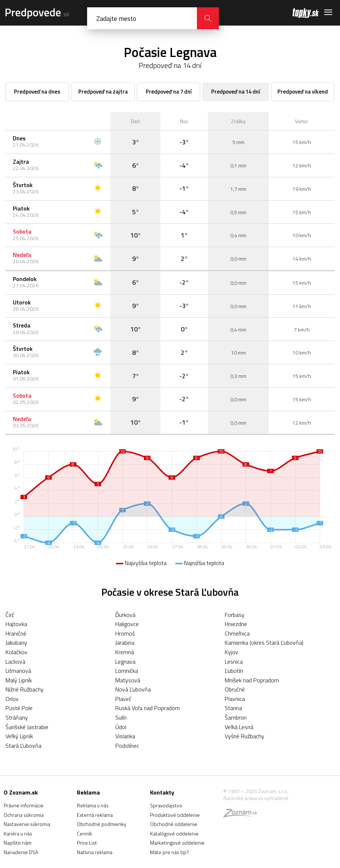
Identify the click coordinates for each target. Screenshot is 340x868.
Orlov (12, 699)
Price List (87, 843)
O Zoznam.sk (21, 792)
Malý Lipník (19, 680)
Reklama (88, 792)
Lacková (15, 662)
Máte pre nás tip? (169, 852)
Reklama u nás (93, 805)
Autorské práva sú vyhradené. (256, 798)
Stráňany (17, 717)
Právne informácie (24, 805)
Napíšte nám (18, 843)
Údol (121, 727)
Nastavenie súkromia (27, 824)
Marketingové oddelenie (177, 843)
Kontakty (162, 792)
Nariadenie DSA (21, 852)
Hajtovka (16, 624)
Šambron (236, 717)
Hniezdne (236, 624)
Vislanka (125, 736)
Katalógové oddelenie (174, 833)
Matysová (128, 680)
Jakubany (16, 643)
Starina (233, 708)
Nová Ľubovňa (133, 689)
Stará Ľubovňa (23, 746)
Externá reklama (95, 815)
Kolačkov (16, 652)
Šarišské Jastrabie (27, 727)
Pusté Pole (19, 708)
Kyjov (231, 652)
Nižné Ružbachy (25, 689)
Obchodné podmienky (102, 824)
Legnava (125, 662)
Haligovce (127, 624)
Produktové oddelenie (175, 815)
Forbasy (235, 615)
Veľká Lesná (239, 727)
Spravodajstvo (166, 805)
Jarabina (125, 643)
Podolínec (127, 746)
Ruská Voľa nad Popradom (147, 708)
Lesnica (234, 662)
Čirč (10, 615)
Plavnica (235, 699)
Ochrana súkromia (24, 815)
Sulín (121, 717)
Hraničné (16, 633)
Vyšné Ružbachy (244, 736)
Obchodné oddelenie (174, 824)
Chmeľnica (237, 633)
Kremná (125, 652)
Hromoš (125, 633)
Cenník (85, 833)
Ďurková (125, 615)
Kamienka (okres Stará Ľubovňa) (264, 643)
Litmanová (18, 671)
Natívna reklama (95, 852)
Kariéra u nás (18, 833)
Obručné (235, 689)
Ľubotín (234, 671)
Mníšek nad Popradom (252, 680)
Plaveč (123, 699)
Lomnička (127, 671)
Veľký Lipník (19, 736)
